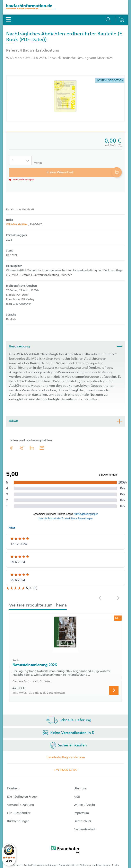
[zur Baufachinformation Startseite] (65, 7)
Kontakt (13, 788)
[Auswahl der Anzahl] (20, 161)
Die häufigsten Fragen (23, 797)
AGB (77, 797)
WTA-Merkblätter (17, 224)
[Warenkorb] (121, 9)
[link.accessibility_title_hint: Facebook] (11, 448)
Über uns (80, 788)
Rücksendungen (18, 821)
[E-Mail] (42, 448)
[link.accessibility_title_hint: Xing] (21, 448)
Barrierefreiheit (85, 829)
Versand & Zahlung (21, 805)
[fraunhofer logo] (65, 850)
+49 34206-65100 (65, 770)
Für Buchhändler (19, 813)
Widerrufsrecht (84, 805)
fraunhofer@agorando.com (65, 757)
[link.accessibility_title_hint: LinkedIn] (32, 448)
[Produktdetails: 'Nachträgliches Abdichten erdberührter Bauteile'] (65, 98)
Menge (38, 163)
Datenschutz (83, 821)
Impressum (81, 813)
